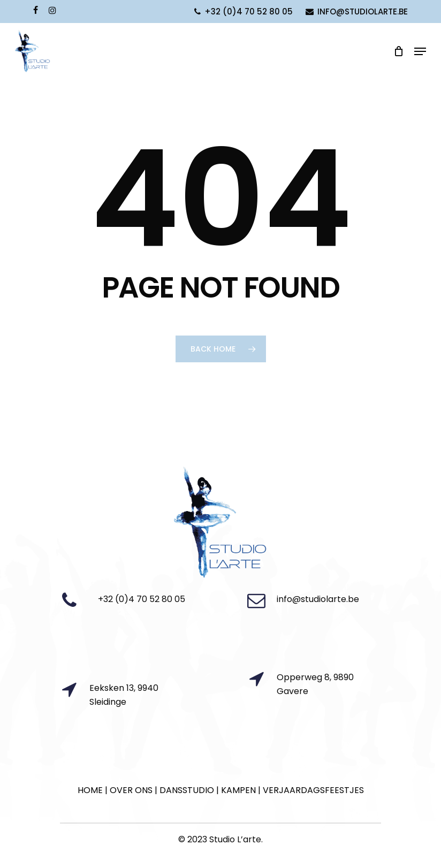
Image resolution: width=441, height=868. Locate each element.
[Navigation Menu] (420, 51)
